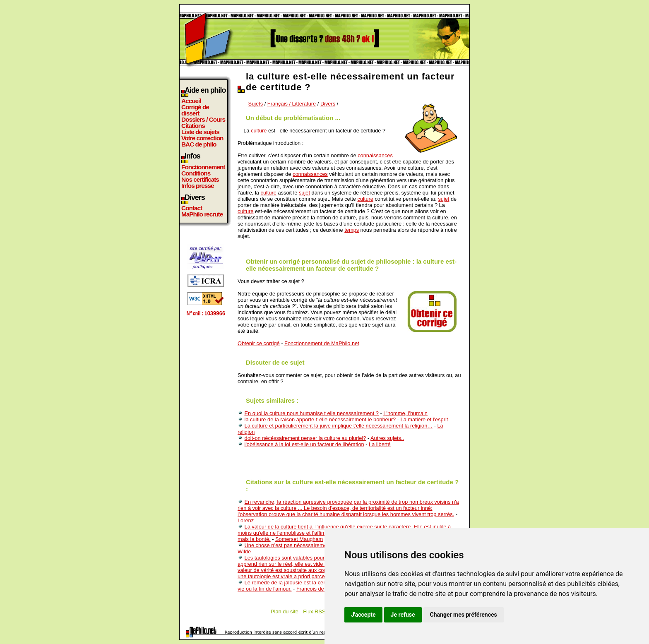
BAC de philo (199, 144)
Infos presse (197, 186)
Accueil (191, 101)
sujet (304, 193)
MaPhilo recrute (202, 214)
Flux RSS (314, 612)
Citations (193, 126)
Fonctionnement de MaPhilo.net (322, 343)
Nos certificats (200, 179)
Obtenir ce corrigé (259, 343)
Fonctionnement (203, 167)
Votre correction (202, 138)
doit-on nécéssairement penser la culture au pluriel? (305, 438)
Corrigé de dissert (195, 110)
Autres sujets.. (387, 438)
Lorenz (246, 520)
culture (259, 131)
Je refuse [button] (403, 615)
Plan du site (285, 612)
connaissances (375, 155)
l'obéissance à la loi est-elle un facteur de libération (304, 444)
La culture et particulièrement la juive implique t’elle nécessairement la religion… (339, 426)
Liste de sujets (200, 132)
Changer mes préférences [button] (464, 615)
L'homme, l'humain (405, 413)
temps (352, 230)
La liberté (380, 444)
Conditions (196, 173)
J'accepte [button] (363, 615)
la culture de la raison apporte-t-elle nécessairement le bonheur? (320, 419)
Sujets (256, 104)
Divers (328, 104)
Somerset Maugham (299, 539)
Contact (192, 208)
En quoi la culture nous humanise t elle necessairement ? (312, 413)
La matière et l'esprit (424, 419)
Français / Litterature (292, 104)
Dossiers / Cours (203, 119)
